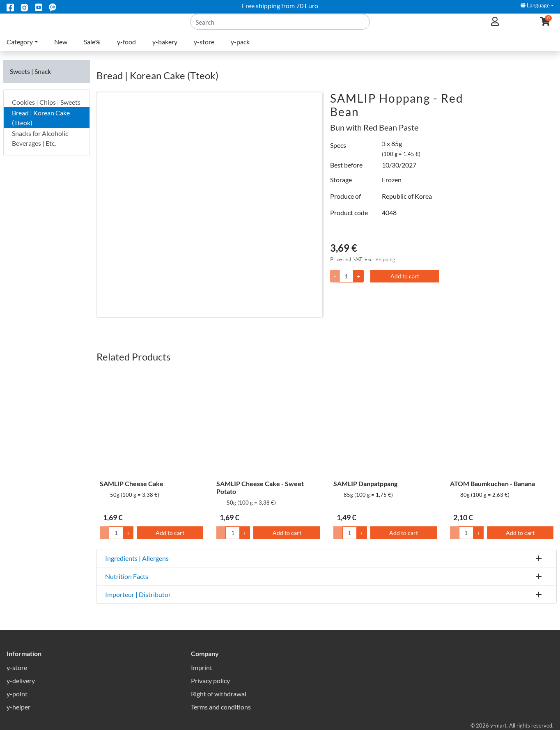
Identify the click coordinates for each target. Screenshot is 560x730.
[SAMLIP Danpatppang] (385, 423)
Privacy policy (210, 681)
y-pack (240, 52)
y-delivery (21, 681)
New (61, 52)
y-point (17, 694)
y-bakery (165, 52)
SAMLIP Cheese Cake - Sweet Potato (260, 487)
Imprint (202, 667)
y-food (126, 52)
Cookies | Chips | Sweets (46, 102)
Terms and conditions (221, 707)
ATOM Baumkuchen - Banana (492, 483)
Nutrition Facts (127, 576)
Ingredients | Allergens (137, 558)
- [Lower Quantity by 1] (104, 533)
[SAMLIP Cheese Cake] (151, 423)
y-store (204, 52)
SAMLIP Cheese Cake (132, 483)
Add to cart (405, 276)
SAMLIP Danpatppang (365, 483)
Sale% (92, 52)
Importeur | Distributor (138, 594)
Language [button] (535, 5)
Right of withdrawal (219, 694)
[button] (545, 27)
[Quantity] (346, 276)
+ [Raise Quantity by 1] (128, 533)
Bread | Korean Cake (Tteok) (41, 118)
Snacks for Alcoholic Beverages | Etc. (40, 138)
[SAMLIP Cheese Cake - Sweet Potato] (268, 423)
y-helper (18, 707)
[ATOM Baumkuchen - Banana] (502, 423)
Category (20, 52)
